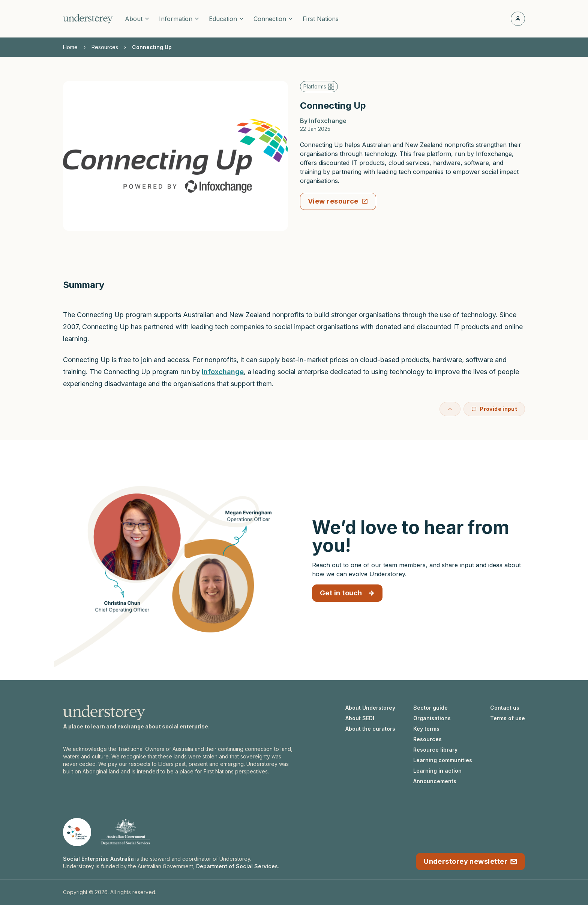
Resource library (435, 750)
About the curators (370, 729)
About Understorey (370, 708)
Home (70, 47)
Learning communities (443, 760)
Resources (105, 47)
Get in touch (347, 593)
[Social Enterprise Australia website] (77, 832)
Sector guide (430, 708)
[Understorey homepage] (88, 19)
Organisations (432, 718)
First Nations (321, 19)
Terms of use (508, 718)
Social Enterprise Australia (98, 859)
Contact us (505, 708)
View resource (338, 201)
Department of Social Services (237, 866)
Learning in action (437, 771)
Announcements (435, 781)
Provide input (494, 409)
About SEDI (360, 718)
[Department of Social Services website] (126, 832)
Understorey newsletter (470, 861)
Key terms (426, 729)
